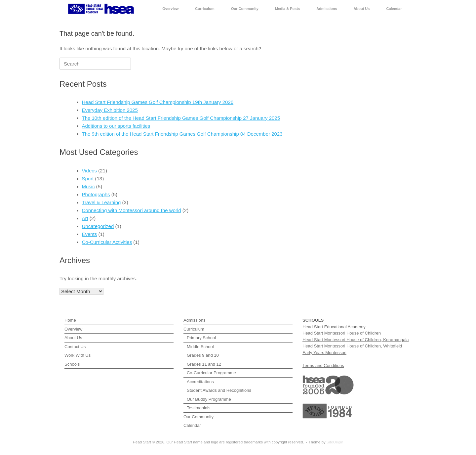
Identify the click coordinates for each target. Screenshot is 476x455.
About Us (362, 9)
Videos (90, 171)
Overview (170, 9)
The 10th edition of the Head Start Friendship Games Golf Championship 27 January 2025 (181, 118)
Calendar (394, 9)
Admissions (327, 9)
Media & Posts (287, 9)
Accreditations (200, 382)
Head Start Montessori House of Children (342, 333)
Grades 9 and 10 (203, 355)
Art (85, 218)
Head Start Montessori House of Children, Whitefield (352, 346)
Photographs (96, 194)
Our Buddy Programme (209, 399)
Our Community (245, 9)
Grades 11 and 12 (204, 364)
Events (90, 234)
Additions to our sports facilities (116, 126)
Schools (72, 364)
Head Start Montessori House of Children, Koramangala (356, 340)
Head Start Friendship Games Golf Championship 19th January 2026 (158, 102)
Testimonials (199, 408)
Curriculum (205, 9)
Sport (88, 179)
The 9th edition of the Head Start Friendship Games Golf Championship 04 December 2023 (182, 134)
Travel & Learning (101, 202)
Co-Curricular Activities (107, 242)
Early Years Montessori (324, 353)
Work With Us (78, 355)
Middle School (200, 347)
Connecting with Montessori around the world (132, 210)
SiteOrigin (335, 442)
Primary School (201, 338)
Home (70, 320)
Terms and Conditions (323, 365)
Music (88, 186)
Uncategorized (98, 226)
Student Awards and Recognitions (219, 390)
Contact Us (75, 347)
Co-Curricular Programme (211, 373)
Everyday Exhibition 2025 (110, 110)
